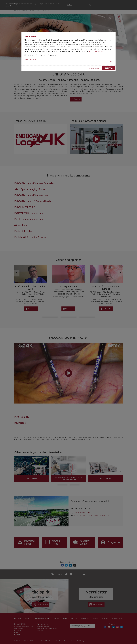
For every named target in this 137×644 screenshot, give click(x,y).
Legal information (30, 59)
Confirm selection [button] (95, 68)
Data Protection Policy (96, 51)
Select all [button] (108, 68)
